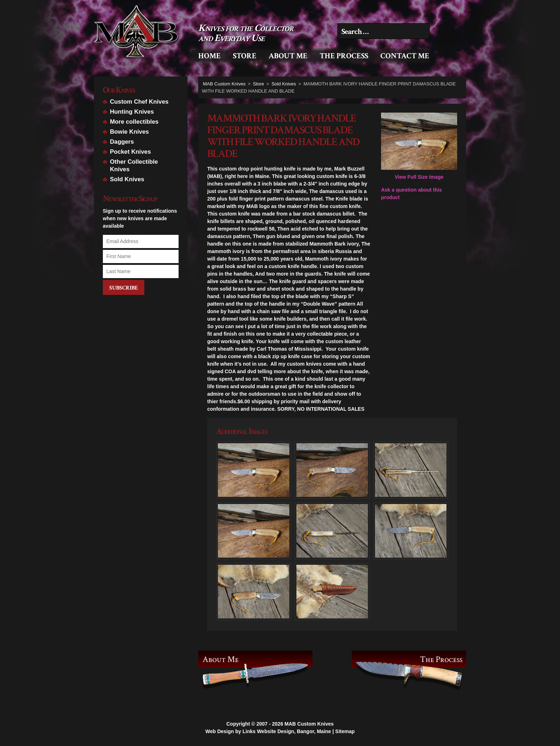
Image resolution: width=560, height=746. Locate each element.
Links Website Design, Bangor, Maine (287, 727)
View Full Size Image (419, 146)
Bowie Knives (129, 132)
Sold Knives (127, 179)
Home (209, 56)
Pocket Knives (131, 152)
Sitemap (345, 727)
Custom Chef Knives (139, 102)
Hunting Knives (132, 112)
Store (245, 56)
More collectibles (134, 122)
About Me (288, 56)
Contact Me (405, 56)
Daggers (122, 142)
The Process (344, 56)
